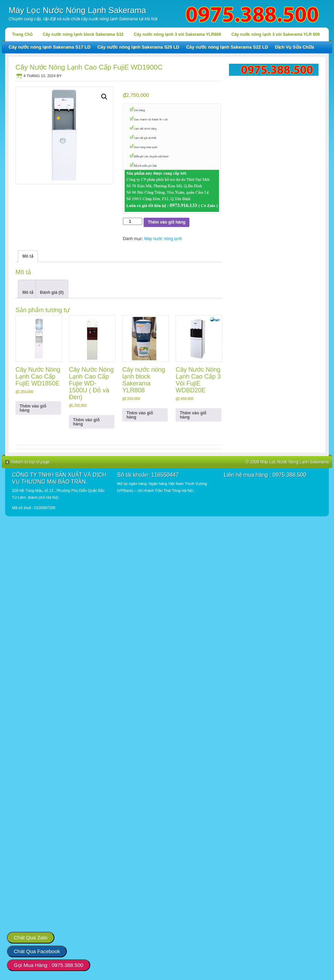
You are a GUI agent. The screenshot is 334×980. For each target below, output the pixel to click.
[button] (104, 97)
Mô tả (28, 292)
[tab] (28, 289)
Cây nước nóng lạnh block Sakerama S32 (83, 34)
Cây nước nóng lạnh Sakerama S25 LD (138, 47)
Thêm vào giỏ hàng (166, 222)
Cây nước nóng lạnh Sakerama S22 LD (227, 47)
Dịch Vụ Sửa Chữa (295, 47)
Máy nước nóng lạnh (163, 239)
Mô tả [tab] (28, 256)
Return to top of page (30, 462)
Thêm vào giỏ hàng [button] (33, 408)
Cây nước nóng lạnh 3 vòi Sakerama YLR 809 (276, 34)
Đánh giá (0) (52, 292)
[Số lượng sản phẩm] (133, 221)
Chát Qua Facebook (37, 951)
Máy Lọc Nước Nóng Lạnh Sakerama (77, 10)
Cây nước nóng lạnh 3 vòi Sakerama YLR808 (178, 34)
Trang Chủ (22, 34)
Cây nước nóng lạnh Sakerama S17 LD (50, 47)
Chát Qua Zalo (31, 937)
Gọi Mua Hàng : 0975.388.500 (49, 965)
